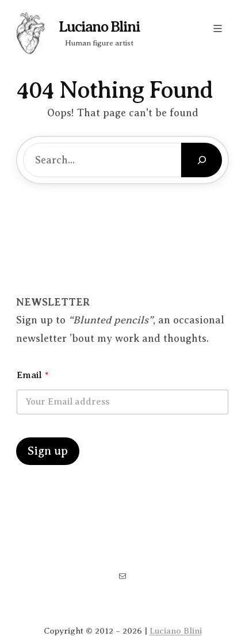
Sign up (48, 451)
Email (32, 375)
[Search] (202, 160)
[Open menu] (218, 28)
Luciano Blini (99, 27)
